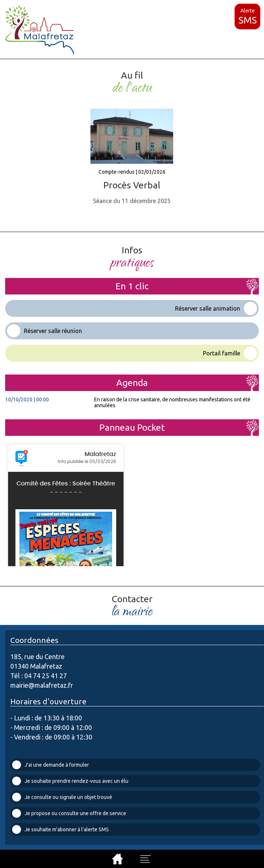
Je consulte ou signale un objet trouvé (62, 797)
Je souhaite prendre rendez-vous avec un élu (70, 781)
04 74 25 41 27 (46, 676)
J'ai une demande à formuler (51, 765)
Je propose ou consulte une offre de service (69, 813)
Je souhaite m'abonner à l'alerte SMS (60, 829)
